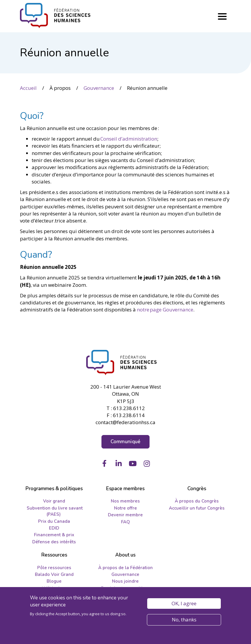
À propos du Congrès (197, 501)
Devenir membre (125, 515)
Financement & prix (54, 535)
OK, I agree (184, 604)
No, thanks (184, 620)
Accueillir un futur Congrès (197, 508)
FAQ (126, 522)
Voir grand (54, 501)
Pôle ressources (54, 568)
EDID (54, 528)
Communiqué (126, 442)
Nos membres (125, 501)
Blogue (54, 581)
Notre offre (126, 508)
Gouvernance (99, 88)
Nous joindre (125, 581)
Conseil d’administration (129, 139)
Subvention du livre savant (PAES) (55, 511)
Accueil (28, 88)
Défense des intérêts (54, 542)
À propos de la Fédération (126, 568)
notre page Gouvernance (165, 310)
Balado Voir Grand (54, 574)
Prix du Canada (54, 521)
